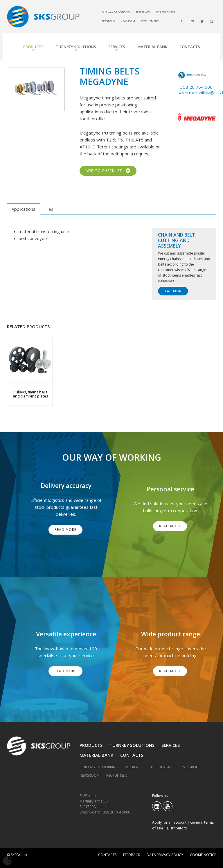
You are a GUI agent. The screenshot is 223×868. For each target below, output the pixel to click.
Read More (173, 291)
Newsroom (128, 21)
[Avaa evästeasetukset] (7, 861)
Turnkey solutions (76, 47)
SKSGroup (108, 21)
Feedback (132, 855)
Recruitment (150, 21)
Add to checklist (108, 171)
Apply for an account (169, 822)
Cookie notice (203, 855)
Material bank (152, 47)
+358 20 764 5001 (196, 87)
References (143, 12)
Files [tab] (49, 209)
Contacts (190, 47)
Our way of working (116, 12)
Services (117, 47)
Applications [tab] (24, 209)
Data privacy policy (165, 855)
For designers (166, 12)
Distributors (177, 828)
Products (33, 47)
